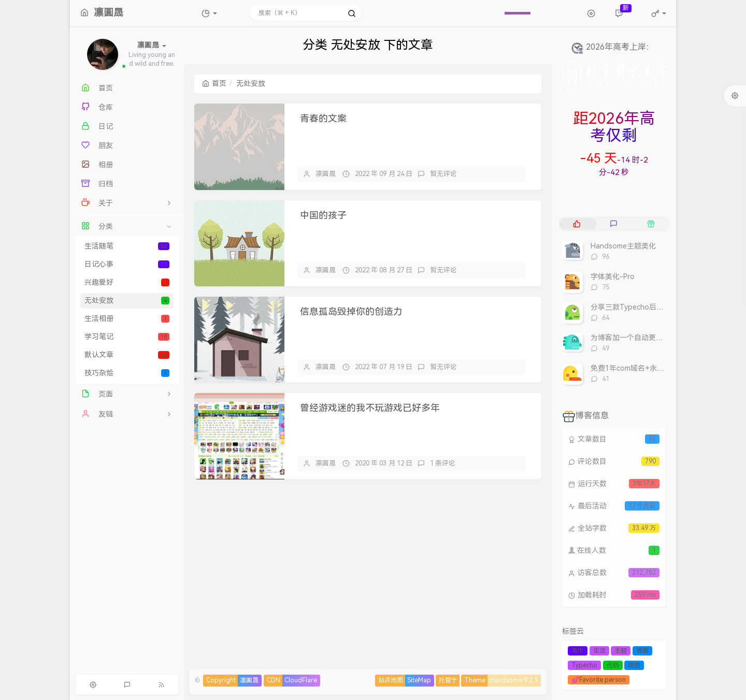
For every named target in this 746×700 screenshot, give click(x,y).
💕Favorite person (599, 680)
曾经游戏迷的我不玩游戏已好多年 (370, 408)
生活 (599, 651)
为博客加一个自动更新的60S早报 (644, 338)
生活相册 (127, 319)
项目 (634, 665)
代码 (613, 665)
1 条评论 (443, 463)
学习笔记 (127, 337)
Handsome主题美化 (623, 246)
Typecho (584, 665)
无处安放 (127, 301)
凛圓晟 (326, 174)
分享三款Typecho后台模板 (634, 307)
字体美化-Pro (613, 277)
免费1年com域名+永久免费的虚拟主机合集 (660, 368)
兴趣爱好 (127, 282)
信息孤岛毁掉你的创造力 (351, 312)
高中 (578, 651)
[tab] (577, 224)
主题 (621, 651)
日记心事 (127, 264)
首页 (214, 84)
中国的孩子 (323, 215)
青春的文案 (323, 119)
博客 (642, 651)
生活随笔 (127, 246)
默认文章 (127, 355)
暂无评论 (443, 174)
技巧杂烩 (127, 373)
